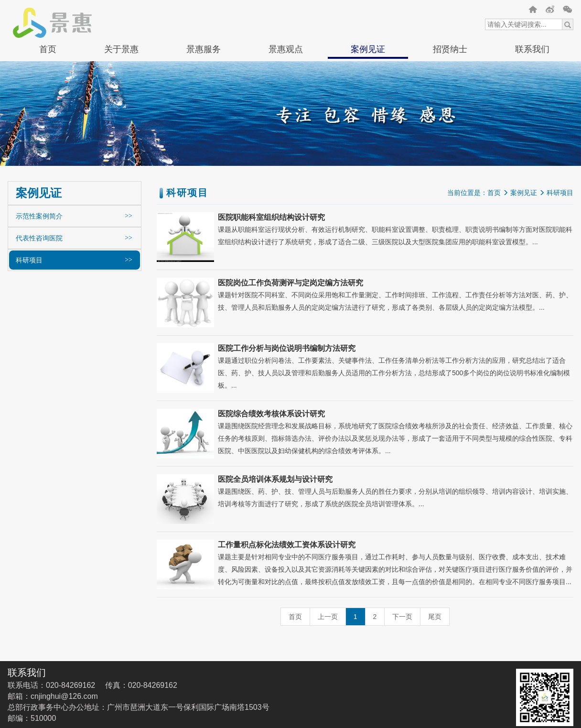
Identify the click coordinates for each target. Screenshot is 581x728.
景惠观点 (286, 49)
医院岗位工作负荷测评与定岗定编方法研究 (290, 283)
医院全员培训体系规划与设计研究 (275, 479)
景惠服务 (204, 49)
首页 (48, 49)
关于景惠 (121, 49)
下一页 (402, 617)
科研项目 (29, 260)
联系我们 (532, 49)
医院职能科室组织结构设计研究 (271, 217)
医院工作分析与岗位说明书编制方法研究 (287, 348)
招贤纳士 (450, 49)
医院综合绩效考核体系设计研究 (271, 414)
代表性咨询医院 (39, 238)
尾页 (435, 617)
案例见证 (368, 49)
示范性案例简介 (39, 216)
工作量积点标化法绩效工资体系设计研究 (287, 545)
